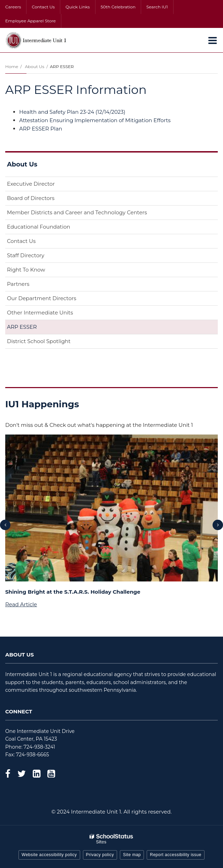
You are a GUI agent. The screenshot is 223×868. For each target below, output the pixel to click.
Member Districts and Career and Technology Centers (77, 212)
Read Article (21, 604)
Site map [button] (132, 855)
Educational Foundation (50, 228)
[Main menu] (213, 40)
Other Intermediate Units (40, 313)
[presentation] (5, 525)
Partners (18, 284)
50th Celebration (118, 7)
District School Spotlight (39, 341)
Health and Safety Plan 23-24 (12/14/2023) (72, 112)
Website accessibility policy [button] (49, 855)
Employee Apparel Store (30, 21)
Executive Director (31, 184)
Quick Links (78, 7)
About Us (34, 66)
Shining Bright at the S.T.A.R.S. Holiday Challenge (73, 592)
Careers (13, 7)
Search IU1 (157, 7)
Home (12, 66)
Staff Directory (26, 255)
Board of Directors (31, 198)
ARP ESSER (22, 327)
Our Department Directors (42, 298)
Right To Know (26, 270)
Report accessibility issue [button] (176, 855)
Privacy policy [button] (100, 855)
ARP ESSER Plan (41, 129)
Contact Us (43, 7)
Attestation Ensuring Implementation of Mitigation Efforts (95, 120)
